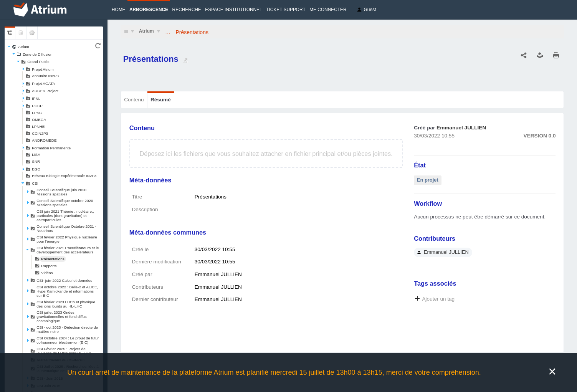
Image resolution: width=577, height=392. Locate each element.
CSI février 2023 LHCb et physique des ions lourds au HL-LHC (66, 304)
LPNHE (38, 127)
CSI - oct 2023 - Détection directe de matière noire (67, 329)
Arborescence (149, 10)
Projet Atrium (43, 69)
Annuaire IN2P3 (45, 76)
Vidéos (47, 273)
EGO (36, 169)
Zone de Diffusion (37, 54)
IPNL (36, 98)
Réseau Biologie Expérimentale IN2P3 (64, 176)
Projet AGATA (43, 84)
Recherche (187, 10)
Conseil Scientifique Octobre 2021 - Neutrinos (66, 228)
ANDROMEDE (44, 140)
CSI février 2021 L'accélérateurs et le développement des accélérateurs (68, 250)
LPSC (37, 113)
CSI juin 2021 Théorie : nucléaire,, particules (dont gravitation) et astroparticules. (65, 216)
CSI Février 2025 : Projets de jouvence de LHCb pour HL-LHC (64, 351)
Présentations (53, 259)
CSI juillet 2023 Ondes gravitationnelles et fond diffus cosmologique (61, 317)
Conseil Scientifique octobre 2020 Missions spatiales (65, 203)
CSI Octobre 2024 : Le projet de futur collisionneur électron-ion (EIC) (68, 340)
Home (119, 10)
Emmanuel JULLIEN (461, 128)
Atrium (24, 47)
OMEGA (39, 120)
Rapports (49, 266)
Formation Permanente (51, 148)
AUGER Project (45, 91)
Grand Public (38, 62)
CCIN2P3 (40, 133)
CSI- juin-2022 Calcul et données (64, 280)
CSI (35, 183)
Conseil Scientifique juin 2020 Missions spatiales (61, 192)
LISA (36, 155)
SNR (36, 161)
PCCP (37, 106)
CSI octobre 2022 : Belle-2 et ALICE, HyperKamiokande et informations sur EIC (67, 291)
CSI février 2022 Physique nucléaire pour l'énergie (67, 239)
